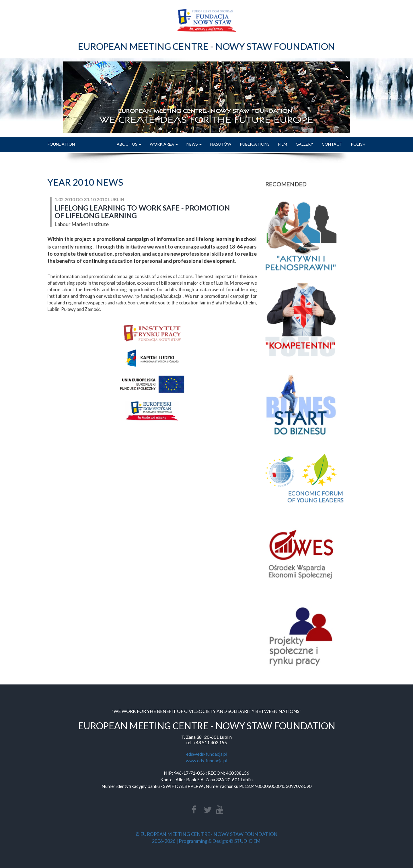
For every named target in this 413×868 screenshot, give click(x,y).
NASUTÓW (221, 144)
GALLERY (304, 144)
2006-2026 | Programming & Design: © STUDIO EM (207, 841)
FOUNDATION (61, 144)
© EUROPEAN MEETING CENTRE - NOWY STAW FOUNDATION (206, 835)
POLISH (358, 144)
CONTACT (332, 144)
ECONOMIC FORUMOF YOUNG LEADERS (315, 491)
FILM (283, 144)
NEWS (194, 144)
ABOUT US (129, 144)
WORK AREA (164, 144)
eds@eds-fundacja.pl (207, 754)
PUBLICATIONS (255, 144)
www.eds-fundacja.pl (206, 760)
